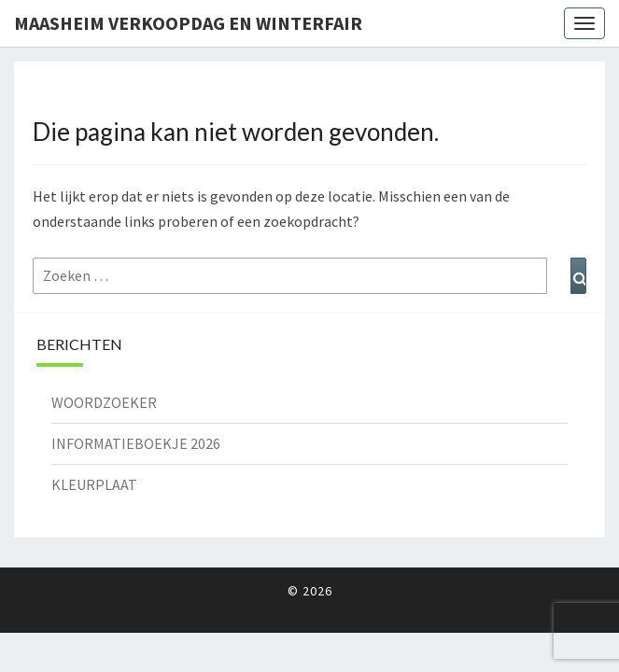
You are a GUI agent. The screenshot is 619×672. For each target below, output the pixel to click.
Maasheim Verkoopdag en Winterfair (188, 23)
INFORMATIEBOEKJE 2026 (136, 443)
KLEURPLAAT (94, 484)
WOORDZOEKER (104, 402)
